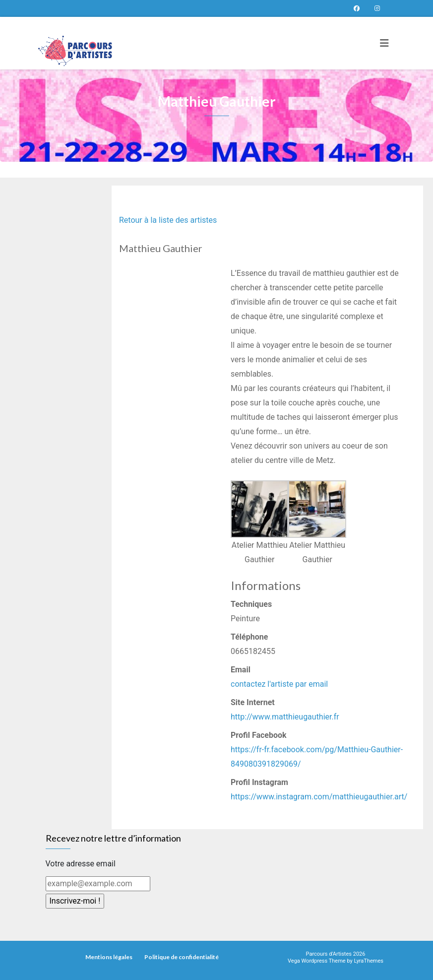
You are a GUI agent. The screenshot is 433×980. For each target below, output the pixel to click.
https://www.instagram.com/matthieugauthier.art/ (319, 797)
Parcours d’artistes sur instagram (377, 8)
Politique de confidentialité (182, 957)
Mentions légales (109, 957)
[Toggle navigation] (384, 43)
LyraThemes (369, 961)
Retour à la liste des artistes (168, 220)
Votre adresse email (81, 864)
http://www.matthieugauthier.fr (285, 717)
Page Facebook (357, 8)
